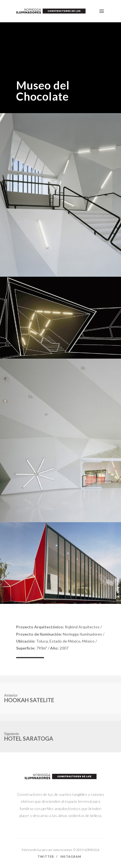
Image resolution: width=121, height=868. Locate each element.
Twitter (46, 856)
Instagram (71, 856)
